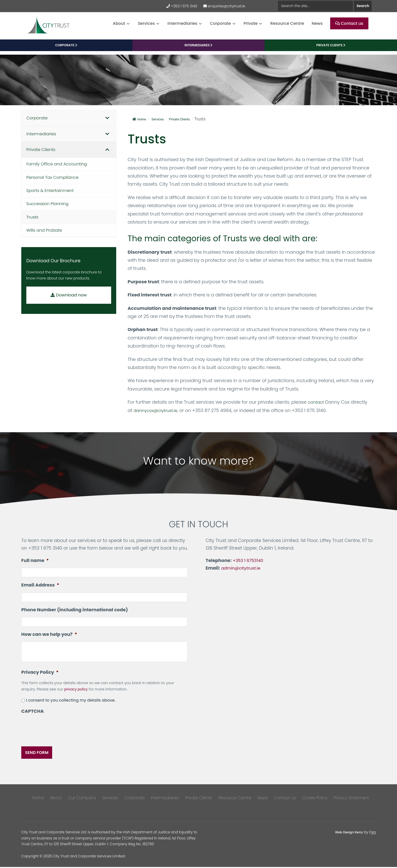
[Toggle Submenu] (107, 121)
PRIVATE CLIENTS (331, 48)
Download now (69, 303)
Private (251, 23)
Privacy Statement (351, 799)
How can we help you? (49, 638)
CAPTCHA (33, 715)
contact (316, 405)
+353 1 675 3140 (182, 6)
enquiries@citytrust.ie (224, 6)
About (119, 23)
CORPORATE (66, 48)
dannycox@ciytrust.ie (158, 413)
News (317, 23)
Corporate (220, 23)
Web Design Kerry (347, 833)
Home (140, 122)
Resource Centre (287, 23)
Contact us (349, 23)
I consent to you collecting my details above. (71, 704)
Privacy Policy (40, 676)
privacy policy (77, 693)
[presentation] (60, 733)
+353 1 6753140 (249, 563)
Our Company (82, 799)
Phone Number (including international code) (75, 613)
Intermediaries (182, 23)
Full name (35, 563)
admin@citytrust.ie (242, 571)
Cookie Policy (315, 799)
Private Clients (199, 799)
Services (146, 23)
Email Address (40, 588)
